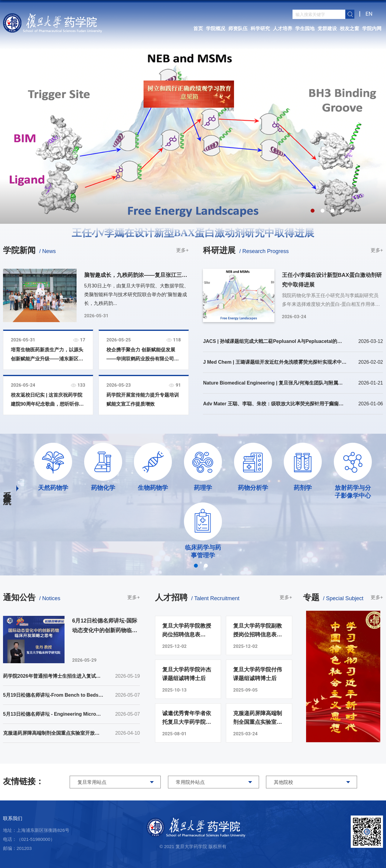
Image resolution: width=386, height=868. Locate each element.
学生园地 (305, 29)
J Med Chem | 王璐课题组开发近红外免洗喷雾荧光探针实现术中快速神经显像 (275, 362)
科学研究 (260, 29)
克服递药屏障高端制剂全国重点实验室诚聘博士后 (258, 718)
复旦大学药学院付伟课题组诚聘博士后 (258, 674)
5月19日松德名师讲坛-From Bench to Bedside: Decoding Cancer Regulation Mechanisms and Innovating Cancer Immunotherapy (53, 695)
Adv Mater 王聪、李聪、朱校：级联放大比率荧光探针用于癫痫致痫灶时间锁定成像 (275, 404)
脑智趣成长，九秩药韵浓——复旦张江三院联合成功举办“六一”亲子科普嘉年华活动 (136, 276)
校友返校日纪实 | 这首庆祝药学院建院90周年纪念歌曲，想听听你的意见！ (47, 401)
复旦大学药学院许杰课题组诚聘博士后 (187, 674)
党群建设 (327, 29)
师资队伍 (238, 29)
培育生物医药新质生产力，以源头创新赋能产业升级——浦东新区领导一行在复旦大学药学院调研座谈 (47, 355)
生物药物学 (153, 488)
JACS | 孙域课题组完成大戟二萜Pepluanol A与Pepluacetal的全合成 (275, 341)
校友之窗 (350, 29)
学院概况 (216, 29)
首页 (198, 29)
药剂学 (303, 488)
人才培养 (283, 29)
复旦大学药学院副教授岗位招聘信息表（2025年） (258, 631)
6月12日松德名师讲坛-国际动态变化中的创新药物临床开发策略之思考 (105, 626)
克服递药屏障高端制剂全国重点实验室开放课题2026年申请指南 (53, 733)
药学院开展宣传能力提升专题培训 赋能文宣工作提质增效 (143, 399)
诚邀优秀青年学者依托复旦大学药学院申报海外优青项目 (187, 718)
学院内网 (372, 29)
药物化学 (103, 488)
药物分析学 (253, 488)
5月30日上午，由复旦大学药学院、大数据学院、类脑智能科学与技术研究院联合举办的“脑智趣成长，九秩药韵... (136, 295)
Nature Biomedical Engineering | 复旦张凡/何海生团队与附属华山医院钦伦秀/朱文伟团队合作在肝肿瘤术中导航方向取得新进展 (275, 383)
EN (369, 14)
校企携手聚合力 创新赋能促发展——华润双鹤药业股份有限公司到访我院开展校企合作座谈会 (143, 355)
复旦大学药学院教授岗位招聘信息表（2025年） (187, 631)
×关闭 (225, 105)
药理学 (203, 488)
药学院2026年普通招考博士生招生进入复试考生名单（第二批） (53, 676)
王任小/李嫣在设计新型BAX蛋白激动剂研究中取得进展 (193, 233)
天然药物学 (53, 488)
